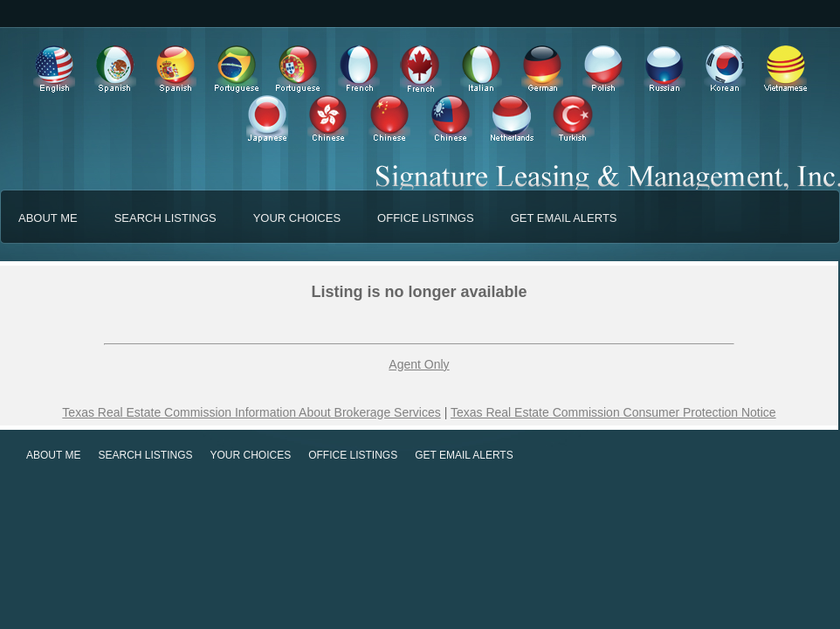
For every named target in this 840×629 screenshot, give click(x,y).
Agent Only (419, 364)
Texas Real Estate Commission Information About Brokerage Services (251, 412)
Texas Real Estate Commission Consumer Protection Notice (613, 412)
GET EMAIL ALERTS (564, 218)
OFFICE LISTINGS (426, 218)
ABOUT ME (48, 218)
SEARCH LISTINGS (165, 218)
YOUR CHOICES (297, 218)
